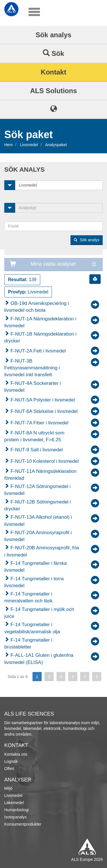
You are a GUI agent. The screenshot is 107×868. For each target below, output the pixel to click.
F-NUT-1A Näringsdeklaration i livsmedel (40, 322)
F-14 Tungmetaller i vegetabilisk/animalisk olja (32, 628)
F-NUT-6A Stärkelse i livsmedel (43, 411)
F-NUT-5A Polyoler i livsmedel (42, 400)
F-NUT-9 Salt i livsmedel (36, 450)
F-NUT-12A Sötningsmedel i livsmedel (37, 490)
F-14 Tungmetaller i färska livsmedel (36, 567)
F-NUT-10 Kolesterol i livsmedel (44, 461)
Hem (9, 145)
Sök (53, 53)
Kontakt (53, 72)
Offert (9, 769)
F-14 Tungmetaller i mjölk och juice (39, 613)
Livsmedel (29, 145)
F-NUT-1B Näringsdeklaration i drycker (40, 337)
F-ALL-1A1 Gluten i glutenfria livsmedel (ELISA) (39, 659)
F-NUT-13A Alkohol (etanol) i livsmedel (38, 521)
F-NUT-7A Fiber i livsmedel (39, 423)
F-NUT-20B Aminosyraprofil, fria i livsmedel (42, 551)
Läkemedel (14, 803)
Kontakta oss (16, 754)
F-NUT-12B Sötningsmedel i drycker (38, 505)
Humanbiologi (17, 810)
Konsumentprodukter (23, 824)
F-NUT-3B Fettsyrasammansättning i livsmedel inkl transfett (32, 368)
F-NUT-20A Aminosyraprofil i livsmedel (38, 536)
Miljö (8, 788)
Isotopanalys (16, 817)
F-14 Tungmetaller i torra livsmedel (34, 582)
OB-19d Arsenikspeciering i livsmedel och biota (37, 307)
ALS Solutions (54, 91)
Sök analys (53, 35)
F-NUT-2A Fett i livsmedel (37, 351)
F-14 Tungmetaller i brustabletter (28, 643)
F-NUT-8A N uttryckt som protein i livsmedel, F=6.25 (34, 436)
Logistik (11, 761)
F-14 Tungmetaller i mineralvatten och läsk (28, 597)
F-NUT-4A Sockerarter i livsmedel (33, 387)
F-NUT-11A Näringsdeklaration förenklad (40, 475)
